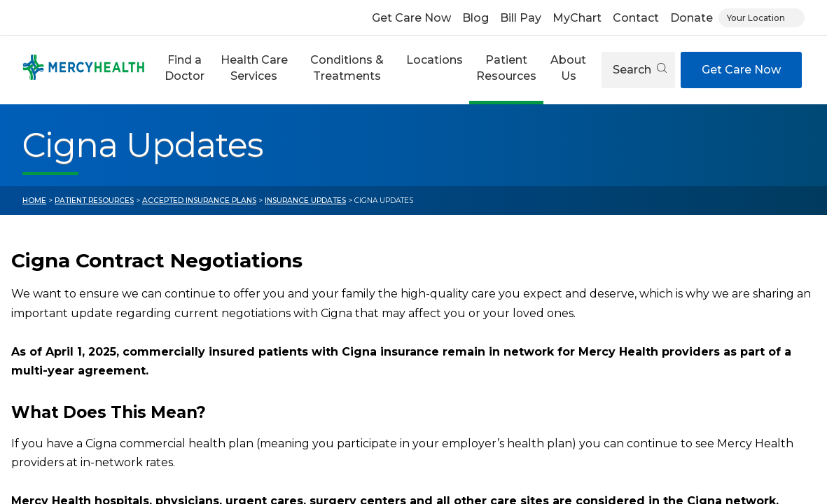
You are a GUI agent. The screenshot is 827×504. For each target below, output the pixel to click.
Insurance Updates (305, 201)
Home (34, 201)
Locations (435, 60)
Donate (692, 18)
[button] (185, 70)
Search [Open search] (640, 70)
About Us (568, 68)
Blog (475, 18)
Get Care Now (411, 18)
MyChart (577, 18)
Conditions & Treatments (347, 68)
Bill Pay (521, 18)
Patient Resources (506, 68)
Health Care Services (254, 68)
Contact (636, 18)
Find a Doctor (185, 68)
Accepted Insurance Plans (199, 201)
